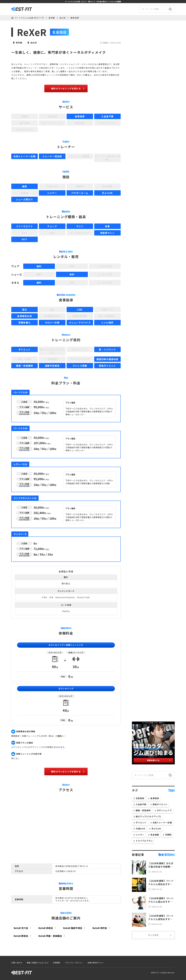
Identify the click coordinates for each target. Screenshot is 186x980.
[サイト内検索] (157, 9)
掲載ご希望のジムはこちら (38, 963)
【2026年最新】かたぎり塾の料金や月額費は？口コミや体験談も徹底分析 (162, 865)
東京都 (52, 18)
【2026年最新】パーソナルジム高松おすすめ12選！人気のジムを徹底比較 (162, 882)
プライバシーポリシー (74, 963)
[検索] (170, 9)
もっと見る (160, 935)
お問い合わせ (17, 963)
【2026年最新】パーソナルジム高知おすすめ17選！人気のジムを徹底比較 (162, 917)
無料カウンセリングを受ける (68, 89)
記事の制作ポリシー (96, 963)
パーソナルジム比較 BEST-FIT (29, 18)
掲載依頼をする (159, 760)
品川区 (63, 18)
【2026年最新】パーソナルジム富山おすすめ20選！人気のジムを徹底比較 (162, 900)
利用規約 (57, 963)
